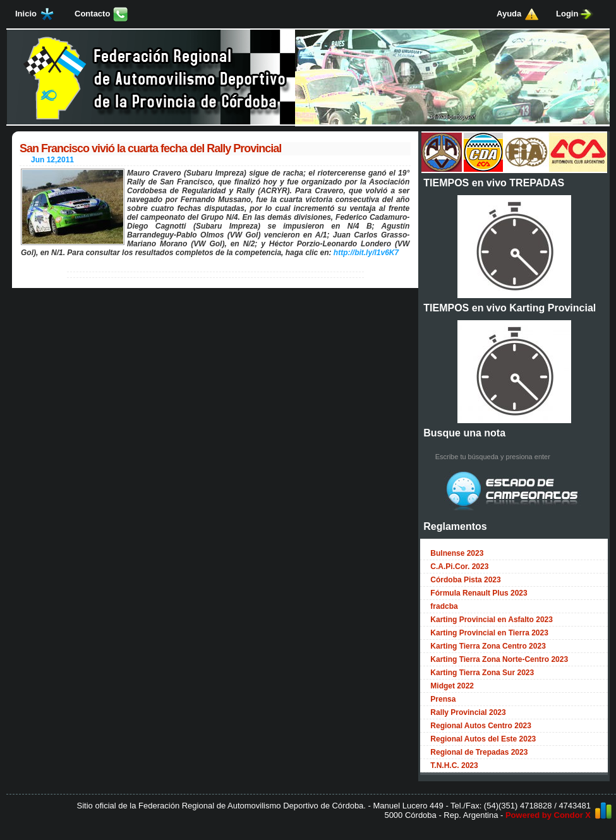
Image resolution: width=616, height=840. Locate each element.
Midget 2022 (452, 686)
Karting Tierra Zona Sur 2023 (482, 673)
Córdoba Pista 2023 (465, 580)
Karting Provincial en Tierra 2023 (489, 633)
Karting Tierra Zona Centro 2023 (488, 646)
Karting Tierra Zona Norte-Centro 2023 (499, 659)
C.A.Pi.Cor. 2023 (459, 567)
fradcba (444, 606)
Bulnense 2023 (457, 553)
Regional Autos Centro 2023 (481, 726)
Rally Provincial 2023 (468, 712)
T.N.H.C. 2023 (454, 765)
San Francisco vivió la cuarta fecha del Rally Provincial (150, 148)
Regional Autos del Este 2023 (483, 739)
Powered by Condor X (548, 815)
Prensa (443, 699)
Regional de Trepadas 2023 (479, 752)
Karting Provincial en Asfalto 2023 (492, 620)
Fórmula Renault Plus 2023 (479, 593)
